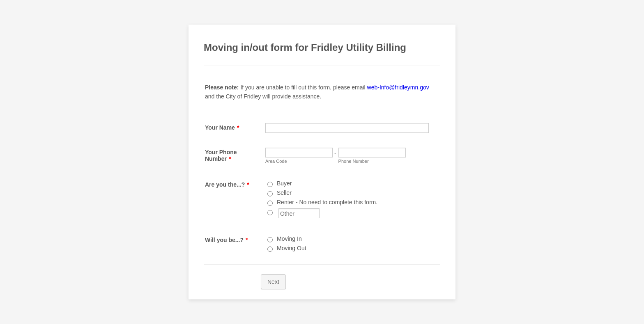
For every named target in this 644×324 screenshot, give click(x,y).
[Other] (270, 213)
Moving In (289, 239)
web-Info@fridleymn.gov (398, 87)
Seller (284, 193)
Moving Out (292, 248)
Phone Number (354, 161)
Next (273, 282)
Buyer (284, 183)
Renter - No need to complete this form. (327, 202)
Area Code (276, 161)
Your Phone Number (221, 155)
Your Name (222, 128)
